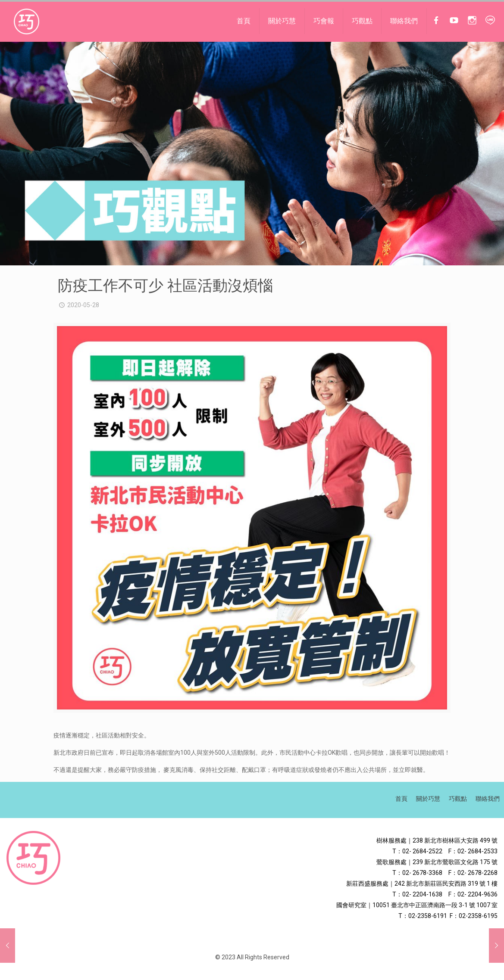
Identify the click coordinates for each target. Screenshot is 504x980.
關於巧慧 (428, 799)
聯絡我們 (488, 799)
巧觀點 (458, 799)
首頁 (401, 799)
